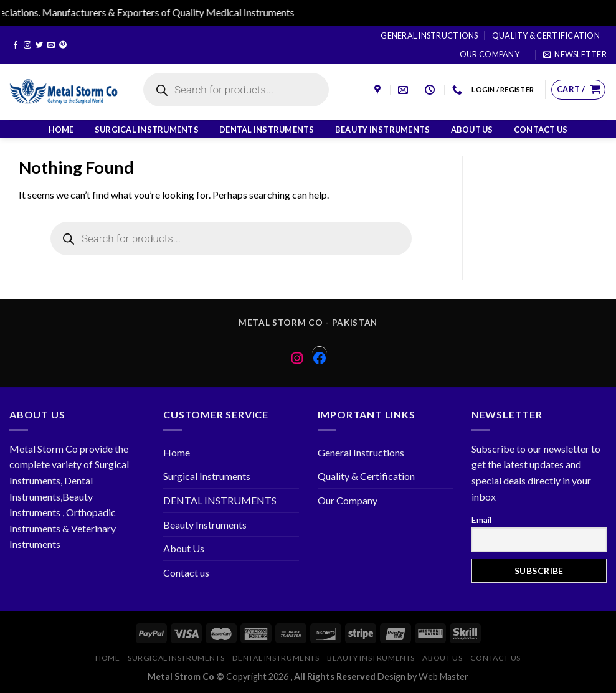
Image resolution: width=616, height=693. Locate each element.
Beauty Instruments (383, 130)
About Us (472, 130)
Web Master (443, 676)
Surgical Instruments (147, 130)
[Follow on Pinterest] (63, 45)
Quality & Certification (546, 35)
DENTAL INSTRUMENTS (267, 130)
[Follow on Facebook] (16, 45)
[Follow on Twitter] (39, 45)
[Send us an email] (51, 45)
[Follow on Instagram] (27, 45)
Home (61, 130)
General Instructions (429, 35)
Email (481, 520)
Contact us (541, 130)
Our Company (490, 54)
